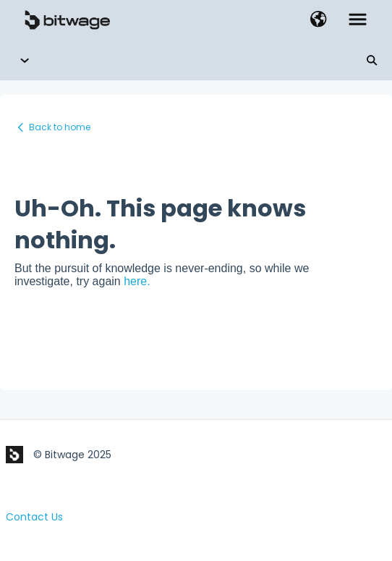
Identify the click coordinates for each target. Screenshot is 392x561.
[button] (319, 20)
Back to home (60, 127)
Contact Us (34, 517)
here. (137, 281)
